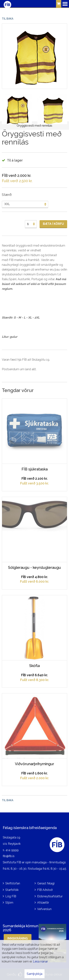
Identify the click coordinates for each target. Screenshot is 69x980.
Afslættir (43, 903)
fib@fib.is (9, 856)
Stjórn (9, 903)
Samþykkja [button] (34, 974)
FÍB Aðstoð (45, 890)
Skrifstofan (13, 883)
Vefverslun (44, 909)
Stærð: (7, 195)
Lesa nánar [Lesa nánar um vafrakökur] (40, 961)
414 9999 (12, 850)
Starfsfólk (12, 890)
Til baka (8, 19)
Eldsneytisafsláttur (50, 896)
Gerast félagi (46, 883)
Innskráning (18, 938)
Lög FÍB (11, 896)
